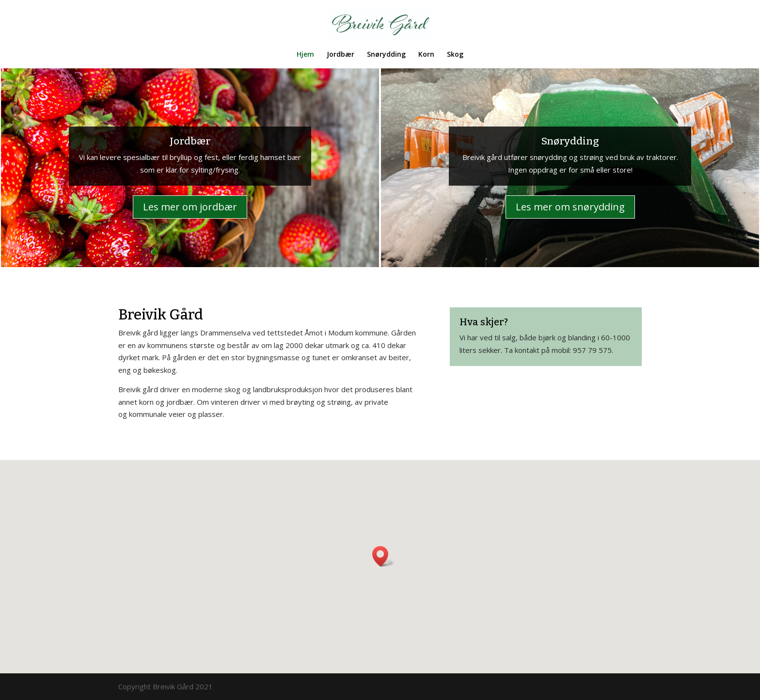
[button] (383, 556)
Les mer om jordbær (190, 207)
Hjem (305, 55)
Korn (426, 55)
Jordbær (340, 55)
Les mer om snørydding (570, 207)
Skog (455, 55)
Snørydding (386, 55)
